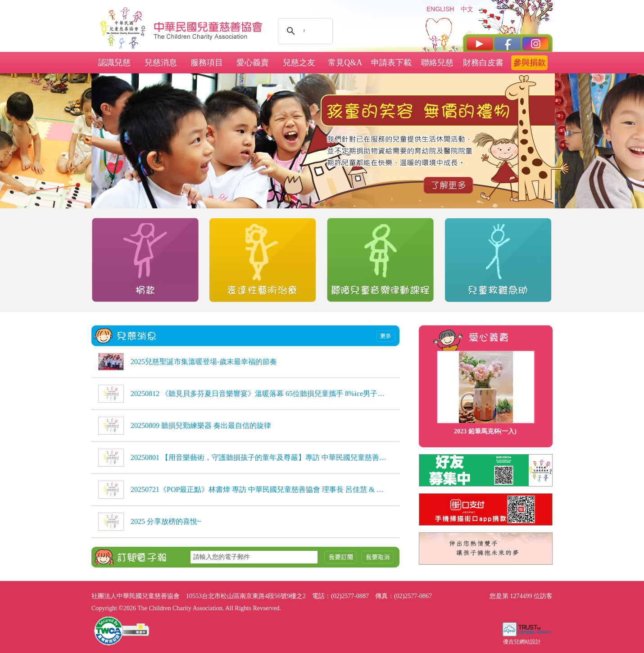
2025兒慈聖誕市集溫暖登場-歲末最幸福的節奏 (204, 362)
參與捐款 (530, 63)
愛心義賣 (253, 63)
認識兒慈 (114, 63)
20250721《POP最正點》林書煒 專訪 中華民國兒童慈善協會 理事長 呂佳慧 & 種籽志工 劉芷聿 (259, 489)
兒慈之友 (299, 63)
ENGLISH (440, 9)
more (386, 336)
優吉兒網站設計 (522, 642)
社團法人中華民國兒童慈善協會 (209, 26)
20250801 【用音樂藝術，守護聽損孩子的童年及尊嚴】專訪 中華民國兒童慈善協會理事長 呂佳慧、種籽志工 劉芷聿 (259, 457)
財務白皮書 (483, 63)
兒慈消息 (161, 63)
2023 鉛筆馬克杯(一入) (485, 431)
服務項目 (207, 63)
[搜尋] (304, 31)
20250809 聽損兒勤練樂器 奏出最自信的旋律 (201, 426)
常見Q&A (345, 63)
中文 (467, 9)
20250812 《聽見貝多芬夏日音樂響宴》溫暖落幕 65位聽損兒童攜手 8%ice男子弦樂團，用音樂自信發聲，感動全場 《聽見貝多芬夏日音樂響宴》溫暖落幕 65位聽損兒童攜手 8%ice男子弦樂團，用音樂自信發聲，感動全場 (259, 394)
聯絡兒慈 (437, 63)
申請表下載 (391, 63)
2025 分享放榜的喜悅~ (166, 521)
